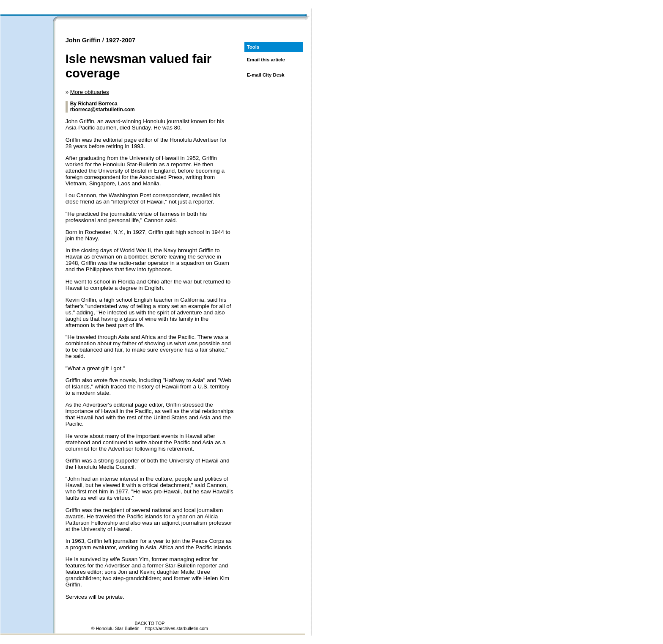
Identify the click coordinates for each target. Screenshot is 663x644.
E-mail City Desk (266, 75)
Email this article (266, 60)
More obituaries (90, 92)
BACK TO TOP (149, 623)
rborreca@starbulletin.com (103, 110)
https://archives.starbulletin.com (177, 628)
